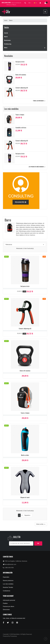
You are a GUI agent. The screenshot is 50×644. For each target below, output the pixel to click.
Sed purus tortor (20, 62)
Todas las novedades (39, 101)
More (6, 48)
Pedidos (5, 603)
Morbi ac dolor (25, 455)
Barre (6, 37)
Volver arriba (41, 524)
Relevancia (25, 245)
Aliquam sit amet (25, 497)
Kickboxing (8, 44)
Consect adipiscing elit (22, 88)
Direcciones (6, 610)
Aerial (6, 33)
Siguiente (28, 515)
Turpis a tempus (20, 115)
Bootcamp (7, 40)
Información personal (9, 600)
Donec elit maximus (21, 75)
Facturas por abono (9, 606)
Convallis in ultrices (21, 128)
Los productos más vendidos (37, 167)
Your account (8, 596)
